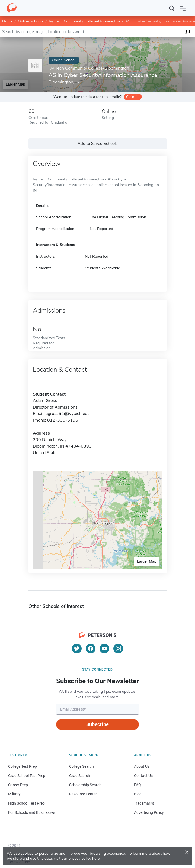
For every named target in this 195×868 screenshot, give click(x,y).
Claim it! (133, 97)
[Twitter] (77, 649)
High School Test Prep (26, 803)
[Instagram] (118, 649)
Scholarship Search (85, 785)
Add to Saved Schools (97, 144)
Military (14, 794)
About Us (142, 766)
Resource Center (83, 794)
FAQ (138, 785)
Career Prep (18, 785)
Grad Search (80, 776)
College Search (81, 766)
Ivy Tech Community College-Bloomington (84, 21)
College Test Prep (23, 766)
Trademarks (144, 803)
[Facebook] (91, 649)
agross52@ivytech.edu (68, 414)
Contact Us (143, 776)
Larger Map (15, 84)
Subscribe (97, 724)
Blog (138, 794)
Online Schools (31, 21)
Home (7, 21)
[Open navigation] (183, 8)
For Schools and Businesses (32, 812)
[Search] (172, 8)
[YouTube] (104, 649)
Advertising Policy (149, 812)
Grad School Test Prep (27, 776)
